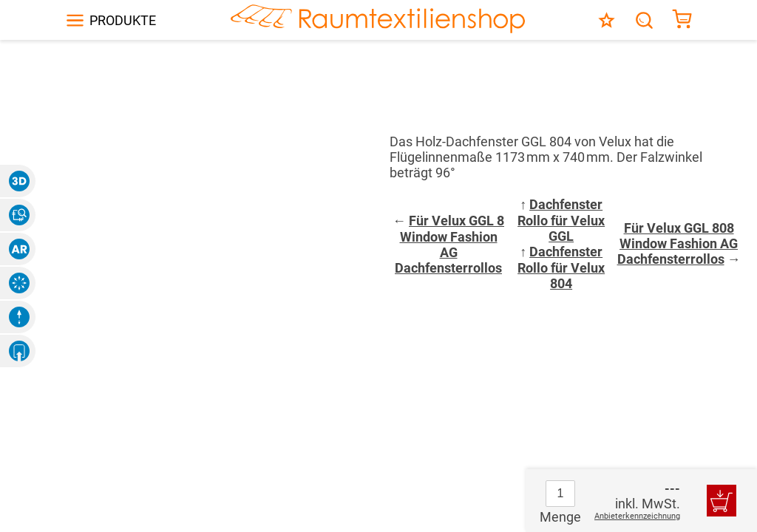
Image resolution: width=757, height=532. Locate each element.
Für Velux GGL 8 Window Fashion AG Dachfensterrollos (449, 244)
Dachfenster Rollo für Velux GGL (561, 220)
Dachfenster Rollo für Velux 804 (561, 267)
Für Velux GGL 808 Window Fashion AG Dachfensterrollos (678, 243)
